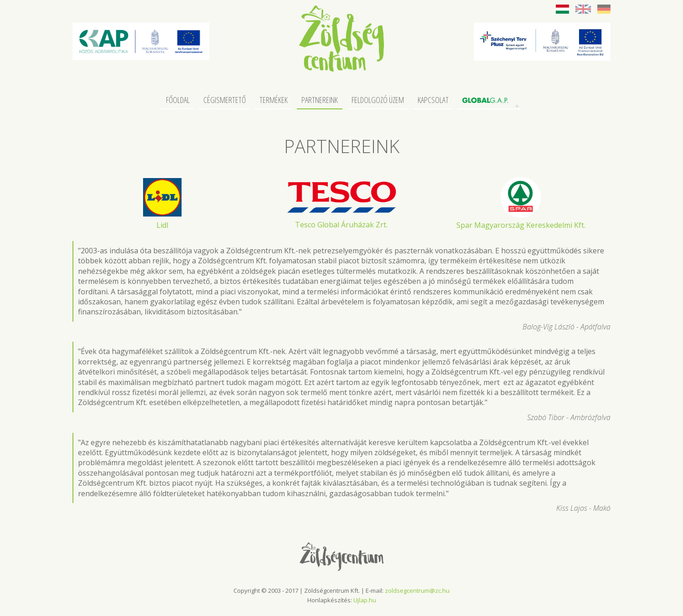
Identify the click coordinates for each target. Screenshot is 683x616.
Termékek (274, 100)
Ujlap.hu (365, 600)
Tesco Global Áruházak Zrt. (341, 225)
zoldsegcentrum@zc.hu (417, 590)
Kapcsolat (433, 100)
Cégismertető (225, 100)
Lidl (162, 225)
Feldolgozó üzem (378, 100)
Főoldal (178, 100)
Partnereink (320, 100)
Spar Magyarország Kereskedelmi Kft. (521, 225)
